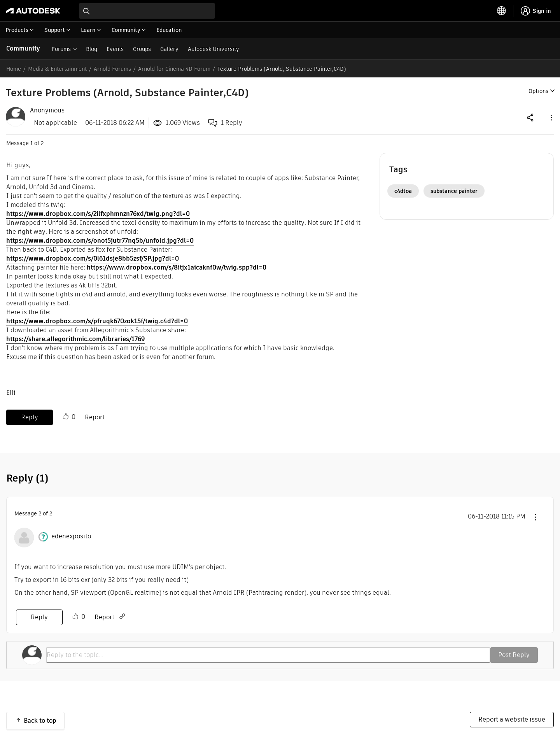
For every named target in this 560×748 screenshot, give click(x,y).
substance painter (454, 191)
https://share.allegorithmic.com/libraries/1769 (75, 339)
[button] (551, 117)
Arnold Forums (112, 69)
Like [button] (66, 417)
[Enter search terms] (147, 11)
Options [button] (538, 91)
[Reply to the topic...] (268, 655)
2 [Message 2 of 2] (40, 513)
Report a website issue (512, 719)
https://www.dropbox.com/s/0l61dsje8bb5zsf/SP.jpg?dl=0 (93, 258)
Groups (142, 49)
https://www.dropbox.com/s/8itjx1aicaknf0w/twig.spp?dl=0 (177, 267)
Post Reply (514, 655)
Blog (92, 49)
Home (14, 69)
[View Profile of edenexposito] (71, 536)
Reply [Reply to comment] (39, 617)
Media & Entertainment (57, 69)
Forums (61, 49)
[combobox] (147, 11)
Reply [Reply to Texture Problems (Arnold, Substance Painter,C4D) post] (30, 417)
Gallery (169, 49)
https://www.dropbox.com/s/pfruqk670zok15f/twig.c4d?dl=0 (97, 321)
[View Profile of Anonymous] (47, 110)
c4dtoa (403, 191)
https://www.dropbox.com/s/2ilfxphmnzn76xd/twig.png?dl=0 (98, 214)
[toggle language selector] (502, 11)
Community (23, 48)
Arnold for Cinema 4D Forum (174, 69)
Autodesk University (213, 49)
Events (115, 49)
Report (95, 417)
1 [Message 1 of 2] (31, 143)
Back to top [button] (40, 721)
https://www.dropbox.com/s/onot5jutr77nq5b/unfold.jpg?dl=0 (100, 241)
